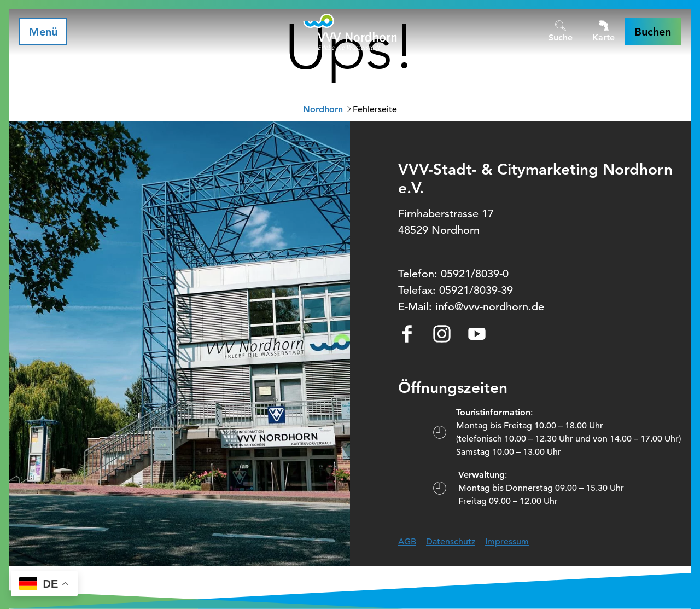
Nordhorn (323, 109)
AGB (407, 542)
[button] (653, 32)
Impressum (507, 542)
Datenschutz (451, 542)
